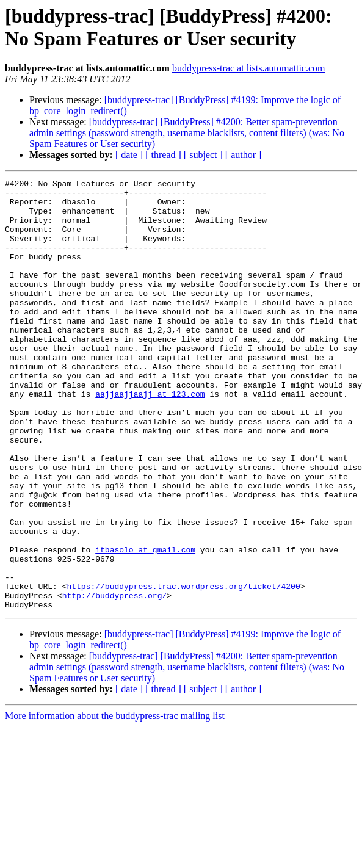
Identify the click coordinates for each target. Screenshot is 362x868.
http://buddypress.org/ (115, 679)
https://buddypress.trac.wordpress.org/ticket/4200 (183, 668)
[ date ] (129, 155)
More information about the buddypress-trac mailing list (115, 802)
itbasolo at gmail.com (145, 624)
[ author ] (244, 155)
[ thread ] (163, 155)
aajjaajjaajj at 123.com (150, 438)
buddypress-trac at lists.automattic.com (249, 68)
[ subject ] (203, 155)
